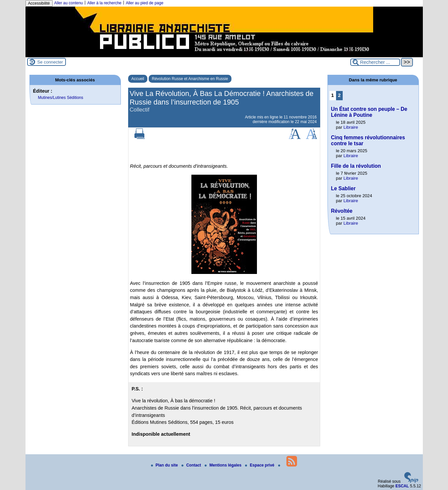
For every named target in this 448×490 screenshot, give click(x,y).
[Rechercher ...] (375, 62)
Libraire (351, 127)
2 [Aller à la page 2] (339, 95)
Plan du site (165, 465)
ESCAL (402, 486)
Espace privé (260, 465)
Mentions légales (224, 465)
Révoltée (342, 211)
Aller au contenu (69, 3)
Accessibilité (39, 3)
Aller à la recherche (104, 3)
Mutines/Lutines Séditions (61, 98)
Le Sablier (344, 188)
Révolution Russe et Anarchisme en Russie (190, 79)
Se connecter (50, 62)
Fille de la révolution (356, 166)
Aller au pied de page (145, 3)
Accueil (138, 79)
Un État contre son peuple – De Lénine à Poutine (369, 112)
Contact (192, 465)
